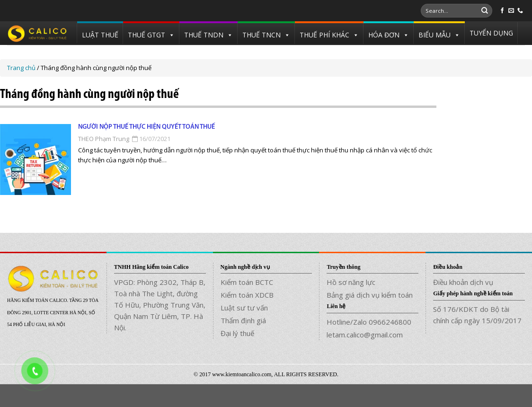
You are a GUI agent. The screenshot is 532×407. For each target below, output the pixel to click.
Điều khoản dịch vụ (463, 282)
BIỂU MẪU (434, 35)
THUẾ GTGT (146, 35)
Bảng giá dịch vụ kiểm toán (370, 295)
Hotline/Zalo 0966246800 (369, 322)
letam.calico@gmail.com (365, 335)
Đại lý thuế (237, 333)
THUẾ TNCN (262, 35)
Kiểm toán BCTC (247, 282)
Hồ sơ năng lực (351, 282)
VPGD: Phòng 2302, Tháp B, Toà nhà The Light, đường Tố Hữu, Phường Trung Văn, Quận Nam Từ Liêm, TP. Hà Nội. (160, 305)
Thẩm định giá (243, 320)
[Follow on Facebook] (502, 11)
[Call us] (520, 11)
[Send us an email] (511, 11)
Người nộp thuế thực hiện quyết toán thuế (146, 127)
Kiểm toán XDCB (247, 295)
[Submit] (485, 11)
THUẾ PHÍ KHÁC (324, 35)
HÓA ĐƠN (384, 35)
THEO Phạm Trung (104, 139)
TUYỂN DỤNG (491, 33)
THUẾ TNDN (204, 35)
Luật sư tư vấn (244, 308)
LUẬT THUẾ (100, 35)
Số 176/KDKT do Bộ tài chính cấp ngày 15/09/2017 (477, 315)
